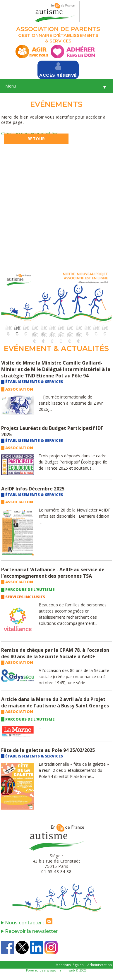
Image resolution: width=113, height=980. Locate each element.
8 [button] (70, 328)
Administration (100, 965)
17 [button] (70, 335)
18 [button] (78, 335)
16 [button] (61, 335)
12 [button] (105, 328)
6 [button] (52, 328)
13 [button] (35, 335)
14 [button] (43, 335)
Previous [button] (8, 299)
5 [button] (43, 328)
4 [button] (35, 328)
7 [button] (61, 328)
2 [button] (17, 328)
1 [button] (8, 328)
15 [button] (52, 335)
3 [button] (26, 328)
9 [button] (78, 328)
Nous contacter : (28, 923)
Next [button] (105, 299)
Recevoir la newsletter (29, 931)
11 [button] (96, 328)
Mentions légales (70, 965)
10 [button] (87, 328)
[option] (56, 296)
